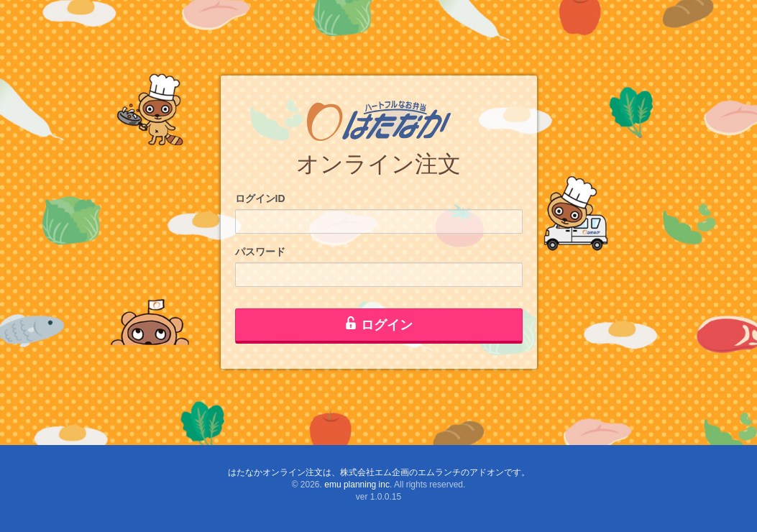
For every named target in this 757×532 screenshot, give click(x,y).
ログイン (378, 324)
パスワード (260, 252)
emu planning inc (357, 485)
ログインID (260, 198)
